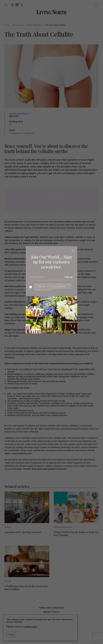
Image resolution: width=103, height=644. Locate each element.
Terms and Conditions (58, 286)
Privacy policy (42, 286)
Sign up (69, 277)
